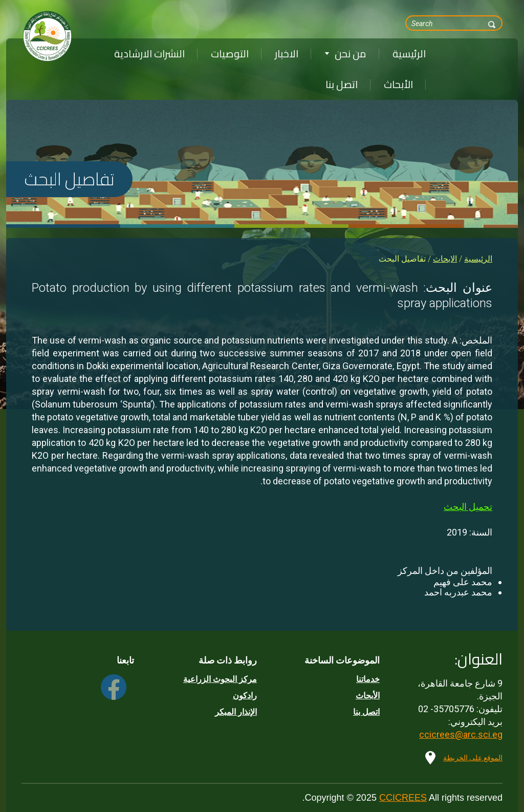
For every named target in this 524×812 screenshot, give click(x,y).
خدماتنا (368, 679)
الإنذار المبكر (236, 712)
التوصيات (230, 54)
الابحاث (445, 259)
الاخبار (287, 54)
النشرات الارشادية (149, 54)
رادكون (245, 696)
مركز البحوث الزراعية (220, 679)
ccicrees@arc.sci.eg (461, 734)
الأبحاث (398, 84)
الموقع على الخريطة (473, 758)
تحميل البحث (468, 507)
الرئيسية (409, 54)
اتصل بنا (342, 84)
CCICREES (403, 798)
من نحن (345, 54)
